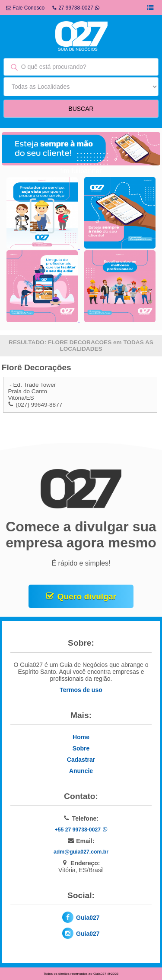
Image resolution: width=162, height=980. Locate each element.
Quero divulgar (87, 597)
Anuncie (81, 771)
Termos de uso (81, 690)
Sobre (81, 748)
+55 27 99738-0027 (81, 830)
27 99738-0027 (76, 8)
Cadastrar (81, 760)
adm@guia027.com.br (81, 852)
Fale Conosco (25, 8)
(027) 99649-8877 (39, 405)
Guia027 (88, 918)
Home (81, 737)
